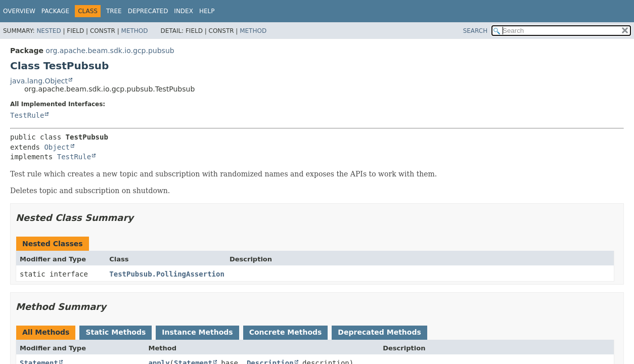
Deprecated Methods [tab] (379, 332)
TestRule (27, 115)
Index (184, 11)
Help (207, 11)
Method (135, 31)
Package (55, 11)
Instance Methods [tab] (197, 332)
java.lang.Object (39, 81)
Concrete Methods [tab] (286, 332)
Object (57, 147)
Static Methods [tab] (116, 332)
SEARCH (476, 31)
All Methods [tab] (46, 332)
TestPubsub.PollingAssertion (167, 274)
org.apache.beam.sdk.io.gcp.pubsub (110, 51)
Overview (19, 11)
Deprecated (148, 11)
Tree (114, 11)
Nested (49, 31)
